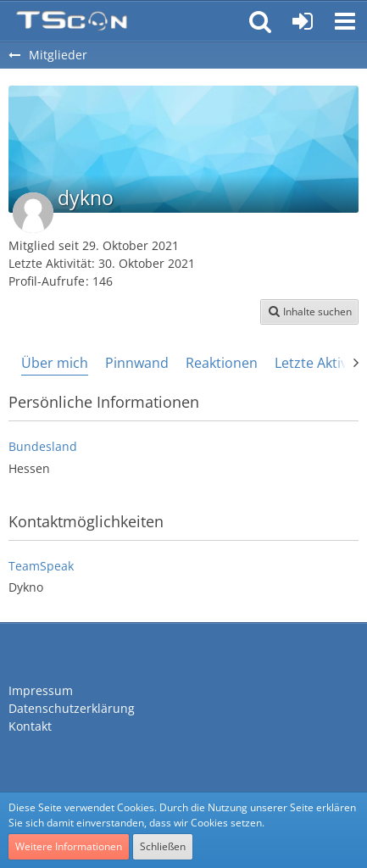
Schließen (163, 846)
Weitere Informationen (69, 846)
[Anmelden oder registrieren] (303, 21)
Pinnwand (137, 363)
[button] (345, 21)
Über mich (55, 363)
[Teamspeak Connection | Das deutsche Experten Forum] (72, 21)
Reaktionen (222, 363)
